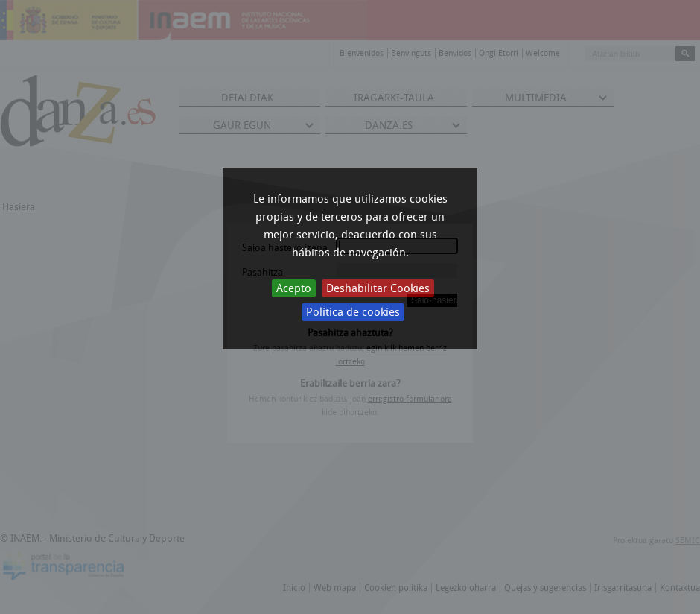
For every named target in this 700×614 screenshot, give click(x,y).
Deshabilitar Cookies (378, 288)
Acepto (294, 288)
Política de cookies (353, 312)
